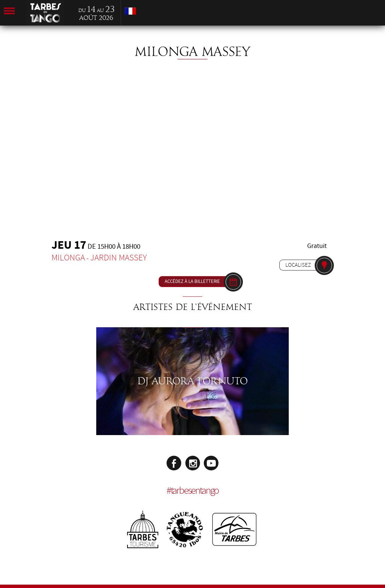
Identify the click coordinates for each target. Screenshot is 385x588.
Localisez (298, 265)
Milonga (68, 258)
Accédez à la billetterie (192, 281)
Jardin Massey (118, 258)
